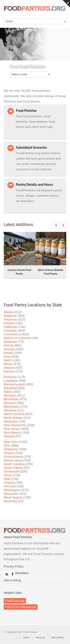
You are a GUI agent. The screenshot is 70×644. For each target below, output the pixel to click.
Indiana (9, 368)
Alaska (8, 312)
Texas (8, 475)
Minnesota (11, 399)
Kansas (9, 371)
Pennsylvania (13, 457)
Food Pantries (35, 11)
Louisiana (11, 381)
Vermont (10, 486)
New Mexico (12, 433)
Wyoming (10, 501)
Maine (8, 392)
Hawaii (8, 353)
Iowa (7, 357)
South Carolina (14, 464)
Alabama (10, 316)
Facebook (12, 573)
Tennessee (11, 472)
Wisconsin (11, 494)
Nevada (9, 436)
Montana (10, 410)
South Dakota (13, 468)
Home (26, 638)
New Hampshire (15, 425)
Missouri (10, 403)
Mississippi (11, 407)
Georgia (9, 349)
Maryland (10, 388)
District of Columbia (17, 338)
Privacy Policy (14, 566)
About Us (40, 638)
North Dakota (13, 418)
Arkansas (10, 319)
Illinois (8, 364)
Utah (7, 479)
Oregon (9, 453)
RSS (6, 573)
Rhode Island (13, 460)
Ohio (7, 446)
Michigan (10, 396)
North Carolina (14, 414)
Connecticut (12, 334)
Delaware (10, 342)
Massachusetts (14, 384)
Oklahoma (11, 449)
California (10, 327)
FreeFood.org (15, 601)
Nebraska (11, 421)
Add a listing (12, 580)
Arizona (9, 323)
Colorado (10, 331)
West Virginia (13, 497)
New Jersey (12, 429)
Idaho (8, 360)
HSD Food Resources (21, 607)
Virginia (9, 483)
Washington (12, 490)
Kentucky (10, 377)
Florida (9, 345)
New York (10, 442)
